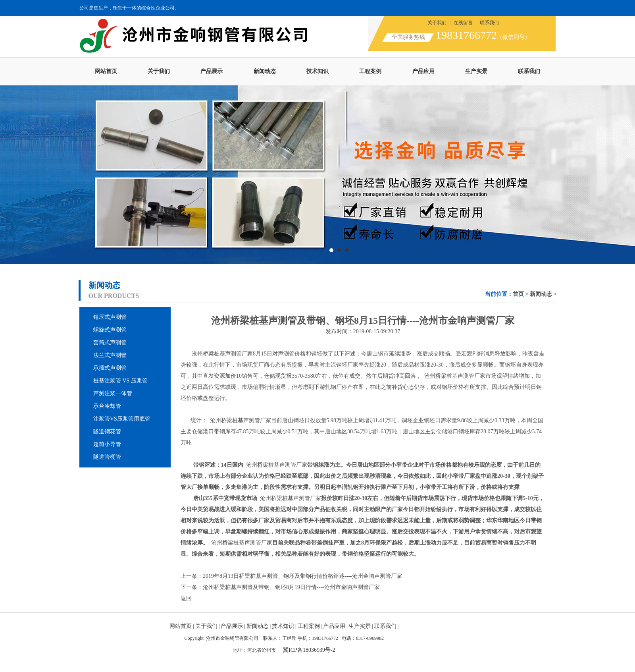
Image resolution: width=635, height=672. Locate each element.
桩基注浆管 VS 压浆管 (120, 381)
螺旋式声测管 (110, 330)
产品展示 (212, 71)
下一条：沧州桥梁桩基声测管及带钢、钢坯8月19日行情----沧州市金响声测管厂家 (280, 587)
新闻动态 (265, 71)
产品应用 (423, 71)
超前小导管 (107, 444)
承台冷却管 (107, 406)
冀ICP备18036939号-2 (309, 650)
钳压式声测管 (110, 317)
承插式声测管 (110, 368)
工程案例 (370, 71)
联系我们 (489, 23)
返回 (186, 598)
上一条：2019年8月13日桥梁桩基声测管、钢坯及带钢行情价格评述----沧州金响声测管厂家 (291, 576)
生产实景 (476, 71)
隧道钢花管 (107, 432)
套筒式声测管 (110, 343)
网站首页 (106, 71)
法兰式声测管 (110, 355)
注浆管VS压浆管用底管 (122, 419)
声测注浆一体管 (113, 393)
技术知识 (317, 71)
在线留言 (463, 23)
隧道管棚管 (107, 457)
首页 (518, 294)
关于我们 (437, 23)
